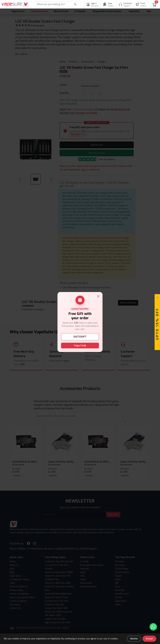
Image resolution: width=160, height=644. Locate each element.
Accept (149, 639)
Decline (134, 639)
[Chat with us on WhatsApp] (153, 627)
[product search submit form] (75, 4)
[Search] (54, 4)
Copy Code (80, 345)
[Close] (98, 296)
